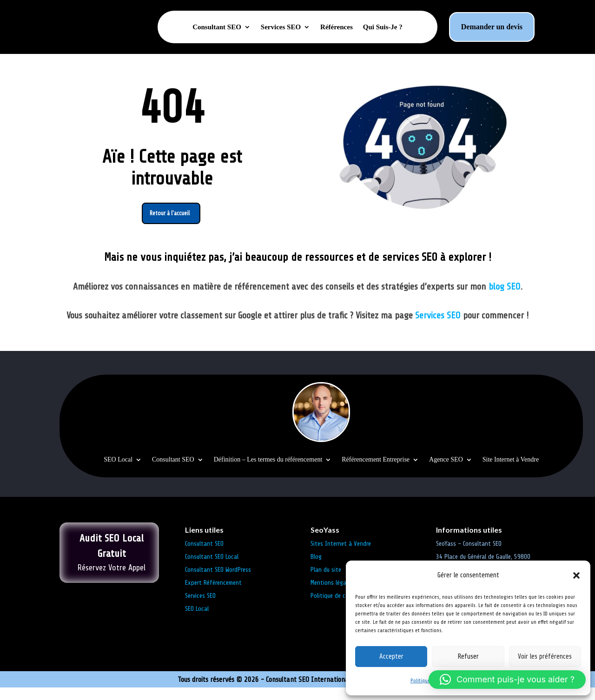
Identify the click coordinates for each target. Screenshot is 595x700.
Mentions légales (332, 595)
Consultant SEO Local (212, 569)
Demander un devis (492, 27)
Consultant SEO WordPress (218, 582)
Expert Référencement (213, 595)
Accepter (391, 657)
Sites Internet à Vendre (341, 556)
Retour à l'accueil (170, 224)
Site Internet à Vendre (511, 472)
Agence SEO (446, 472)
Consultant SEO (217, 27)
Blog (316, 569)
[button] (576, 575)
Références (337, 27)
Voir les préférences (545, 657)
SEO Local (118, 472)
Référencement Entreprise (376, 472)
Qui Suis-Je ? (383, 27)
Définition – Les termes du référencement (268, 472)
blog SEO (505, 299)
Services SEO (281, 27)
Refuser (468, 657)
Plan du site (326, 582)
